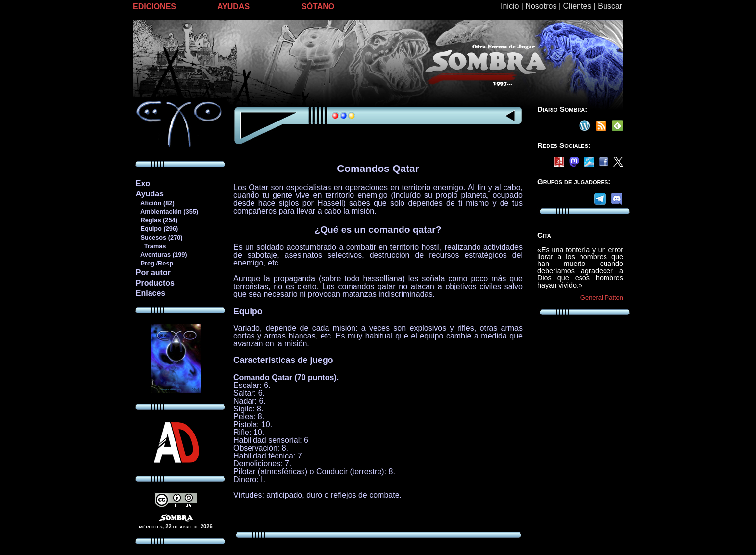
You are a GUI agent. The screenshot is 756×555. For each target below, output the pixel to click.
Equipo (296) (157, 229)
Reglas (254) (156, 220)
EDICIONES (154, 7)
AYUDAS (233, 7)
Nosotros (541, 6)
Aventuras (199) (161, 254)
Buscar (610, 6)
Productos (155, 283)
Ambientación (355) (167, 211)
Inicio (510, 6)
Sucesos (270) (159, 237)
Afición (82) (155, 203)
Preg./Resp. (155, 263)
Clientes (577, 6)
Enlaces (151, 293)
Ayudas (150, 194)
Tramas (151, 246)
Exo (143, 183)
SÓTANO (318, 7)
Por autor (153, 273)
